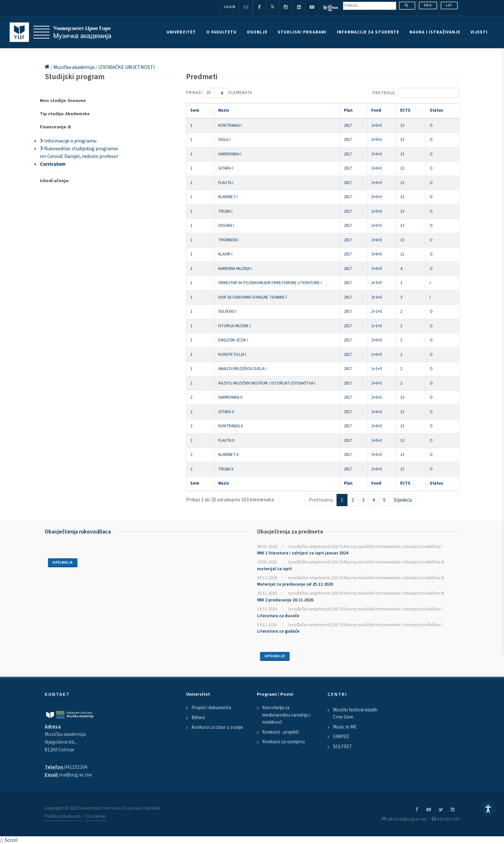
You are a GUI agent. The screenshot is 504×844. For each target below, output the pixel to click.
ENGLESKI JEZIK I (233, 340)
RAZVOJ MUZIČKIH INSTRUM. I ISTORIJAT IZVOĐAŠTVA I (267, 383)
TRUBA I (225, 211)
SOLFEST (342, 747)
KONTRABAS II (230, 426)
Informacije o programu (68, 141)
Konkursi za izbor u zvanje (217, 727)
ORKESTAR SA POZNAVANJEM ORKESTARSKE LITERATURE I (270, 283)
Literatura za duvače (278, 616)
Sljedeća (403, 500)
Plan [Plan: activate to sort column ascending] (348, 110)
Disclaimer (96, 816)
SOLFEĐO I (227, 311)
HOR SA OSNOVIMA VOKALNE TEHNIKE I (252, 297)
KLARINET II (228, 455)
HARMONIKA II (230, 397)
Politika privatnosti (63, 816)
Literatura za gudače (278, 631)
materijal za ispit (274, 569)
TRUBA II (226, 469)
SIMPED (341, 737)
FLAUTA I (226, 183)
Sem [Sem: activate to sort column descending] (195, 110)
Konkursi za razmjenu (283, 742)
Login (230, 7)
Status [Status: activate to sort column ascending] (437, 110)
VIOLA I (224, 140)
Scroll (11, 840)
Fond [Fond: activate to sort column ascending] (376, 110)
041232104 (76, 767)
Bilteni (198, 718)
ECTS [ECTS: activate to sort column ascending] (405, 110)
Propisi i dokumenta (211, 708)
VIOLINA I (226, 226)
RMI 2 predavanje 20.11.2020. (286, 600)
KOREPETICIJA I (232, 355)
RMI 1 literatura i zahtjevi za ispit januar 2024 (303, 553)
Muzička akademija (74, 67)
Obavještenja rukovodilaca (78, 532)
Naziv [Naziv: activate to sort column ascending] (224, 110)
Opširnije (63, 563)
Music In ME (345, 727)
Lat (449, 5)
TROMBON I (229, 240)
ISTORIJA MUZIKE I (234, 326)
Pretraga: (416, 93)
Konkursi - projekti (281, 732)
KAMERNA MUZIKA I (235, 269)
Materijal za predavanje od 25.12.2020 (295, 584)
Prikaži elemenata (219, 93)
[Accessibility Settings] (488, 809)
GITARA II (226, 412)
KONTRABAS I (230, 125)
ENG (428, 5)
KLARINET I (228, 197)
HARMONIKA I (230, 154)
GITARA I (226, 168)
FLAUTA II (226, 441)
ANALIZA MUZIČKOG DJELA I (242, 369)
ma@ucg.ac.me (75, 775)
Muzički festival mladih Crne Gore (355, 714)
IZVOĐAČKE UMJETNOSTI (127, 67)
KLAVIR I (225, 254)
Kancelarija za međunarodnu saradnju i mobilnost (286, 715)
